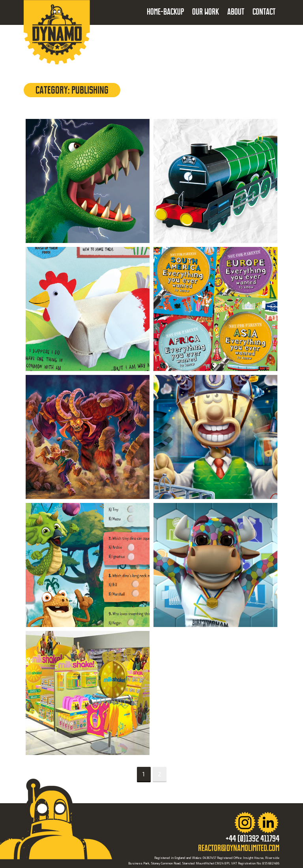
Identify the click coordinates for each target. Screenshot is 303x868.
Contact (264, 12)
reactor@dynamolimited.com (239, 848)
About (236, 12)
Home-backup (165, 12)
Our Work (206, 12)
